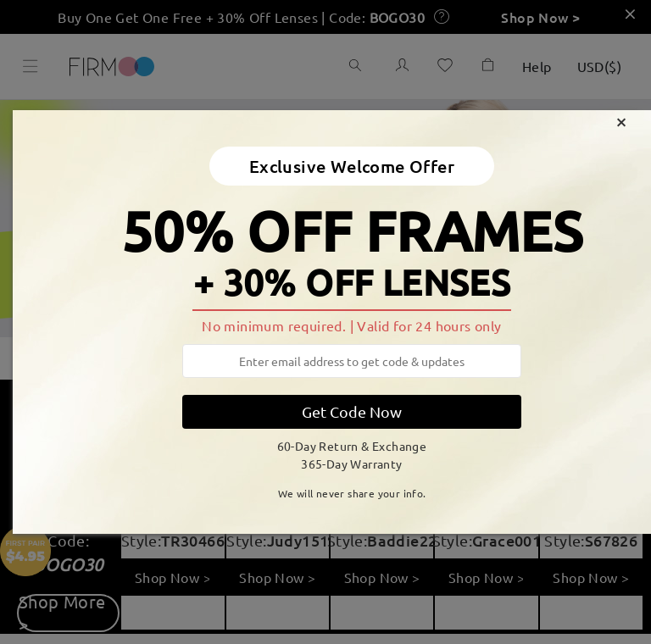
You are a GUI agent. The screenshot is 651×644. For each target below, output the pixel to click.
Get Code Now (352, 411)
